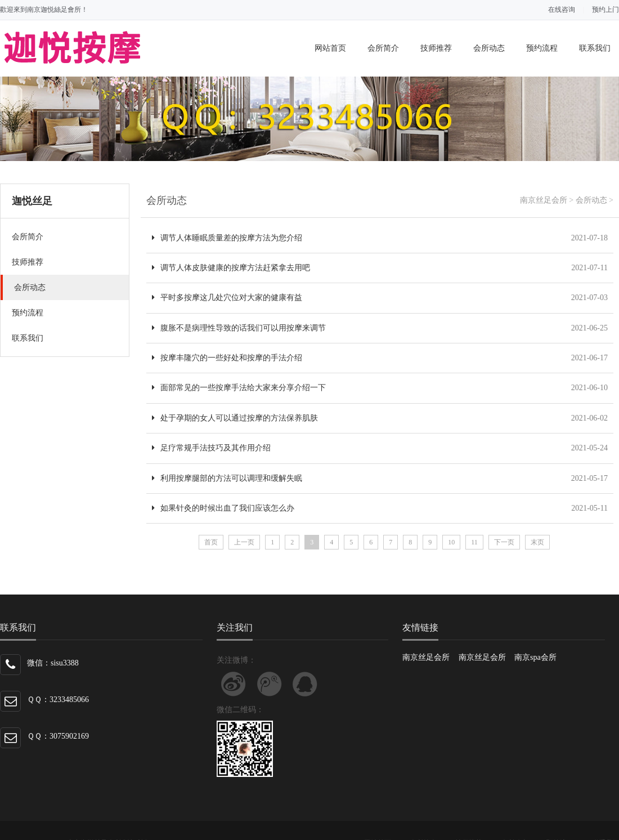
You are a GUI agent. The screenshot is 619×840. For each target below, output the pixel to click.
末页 (537, 542)
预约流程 (542, 48)
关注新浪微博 (234, 684)
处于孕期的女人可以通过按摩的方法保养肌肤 (235, 418)
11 (474, 542)
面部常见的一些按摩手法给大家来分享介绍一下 (239, 388)
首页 (211, 542)
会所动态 (489, 48)
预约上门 (605, 10)
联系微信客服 (305, 684)
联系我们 (595, 48)
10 (451, 542)
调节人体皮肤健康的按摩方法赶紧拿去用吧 (231, 268)
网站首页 (330, 48)
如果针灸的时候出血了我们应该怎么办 (223, 508)
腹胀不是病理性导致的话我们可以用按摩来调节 (239, 328)
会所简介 (383, 48)
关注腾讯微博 (270, 684)
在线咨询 (562, 10)
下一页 (504, 542)
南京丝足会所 (544, 200)
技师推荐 (436, 48)
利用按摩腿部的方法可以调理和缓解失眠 (227, 478)
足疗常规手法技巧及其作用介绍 (211, 448)
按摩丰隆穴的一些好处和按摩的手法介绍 (227, 358)
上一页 (244, 542)
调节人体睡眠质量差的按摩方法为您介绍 (227, 238)
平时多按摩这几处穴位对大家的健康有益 (227, 298)
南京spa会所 (535, 657)
